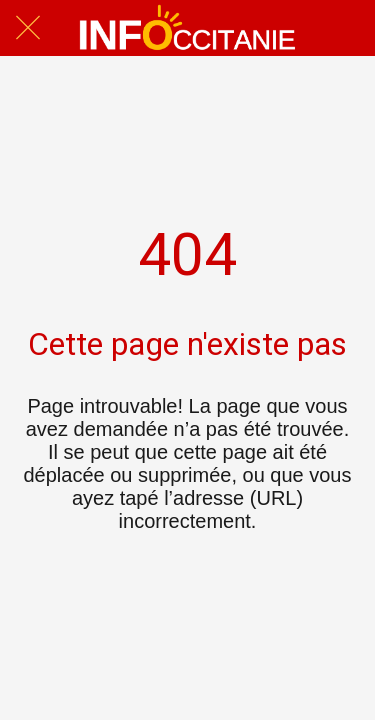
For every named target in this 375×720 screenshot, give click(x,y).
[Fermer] (28, 28)
